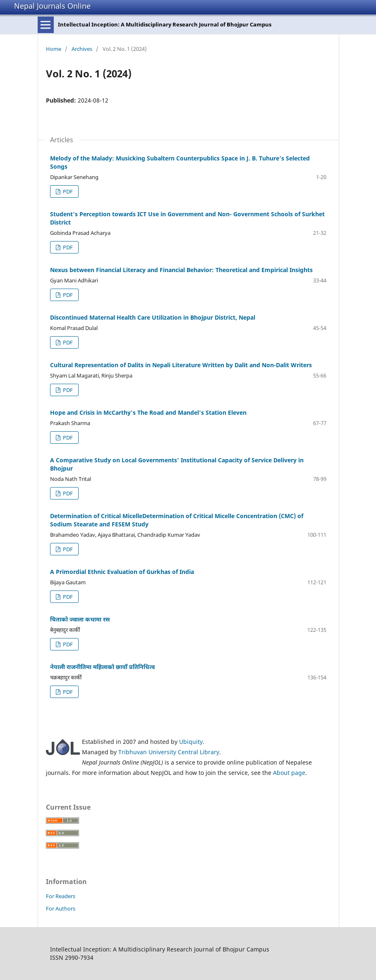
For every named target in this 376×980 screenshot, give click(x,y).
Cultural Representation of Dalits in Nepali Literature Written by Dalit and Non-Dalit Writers (181, 365)
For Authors (61, 908)
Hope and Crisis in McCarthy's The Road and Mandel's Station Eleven (148, 412)
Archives (82, 49)
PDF (67, 191)
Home (54, 49)
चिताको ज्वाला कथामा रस (80, 619)
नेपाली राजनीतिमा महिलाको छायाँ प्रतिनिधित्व (102, 667)
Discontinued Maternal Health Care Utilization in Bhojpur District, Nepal (153, 317)
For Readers (61, 896)
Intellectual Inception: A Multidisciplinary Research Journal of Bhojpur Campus (165, 24)
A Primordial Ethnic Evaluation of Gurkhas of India (122, 572)
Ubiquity (191, 742)
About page (289, 773)
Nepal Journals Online (52, 6)
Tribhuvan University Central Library (169, 752)
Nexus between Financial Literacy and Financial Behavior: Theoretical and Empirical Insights (181, 270)
